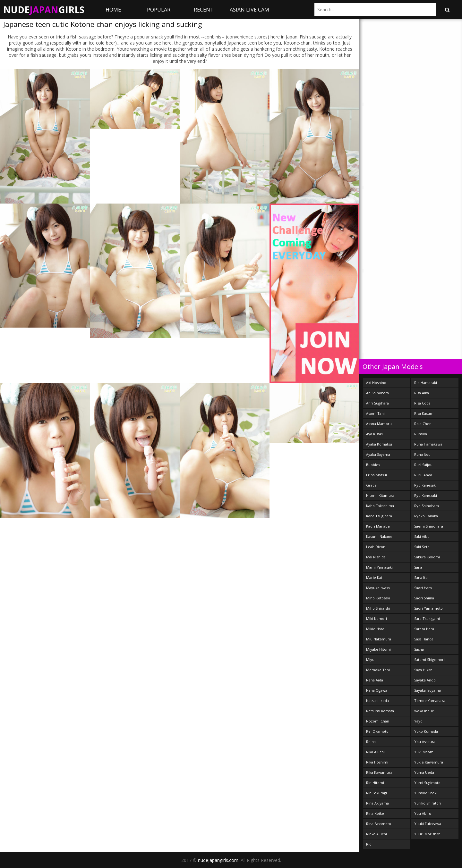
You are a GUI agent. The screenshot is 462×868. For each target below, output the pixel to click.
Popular (159, 10)
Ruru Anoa (423, 475)
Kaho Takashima (380, 506)
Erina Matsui (376, 475)
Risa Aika (422, 393)
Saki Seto (422, 547)
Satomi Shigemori (429, 659)
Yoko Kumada (426, 731)
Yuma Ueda (424, 772)
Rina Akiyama (377, 803)
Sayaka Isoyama (428, 690)
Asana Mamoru (379, 424)
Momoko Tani (378, 670)
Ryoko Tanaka (426, 516)
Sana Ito (421, 577)
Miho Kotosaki (378, 598)
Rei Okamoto (377, 731)
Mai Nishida (376, 557)
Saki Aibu (422, 536)
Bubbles (373, 465)
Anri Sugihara (377, 403)
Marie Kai (374, 577)
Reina (371, 742)
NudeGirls (44, 10)
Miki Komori (376, 618)
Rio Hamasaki (426, 383)
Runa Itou (422, 454)
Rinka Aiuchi (376, 834)
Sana (418, 567)
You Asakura (425, 742)
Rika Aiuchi (375, 752)
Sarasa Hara (424, 629)
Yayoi (419, 721)
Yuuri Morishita (427, 834)
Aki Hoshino (376, 383)
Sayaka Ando (425, 680)
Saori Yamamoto (428, 608)
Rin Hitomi (375, 783)
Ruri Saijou (423, 465)
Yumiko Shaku (426, 793)
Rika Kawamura (379, 772)
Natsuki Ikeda (377, 701)
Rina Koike (375, 813)
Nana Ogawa (377, 690)
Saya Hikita (423, 670)
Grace (371, 485)
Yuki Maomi (424, 752)
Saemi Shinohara (429, 526)
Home (113, 10)
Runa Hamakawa (428, 444)
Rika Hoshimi (377, 762)
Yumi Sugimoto (427, 783)
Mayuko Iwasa (378, 588)
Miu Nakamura (379, 639)
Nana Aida (375, 680)
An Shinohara (377, 393)
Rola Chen (423, 424)
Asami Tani (375, 413)
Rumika (421, 434)
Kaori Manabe (378, 526)
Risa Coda (422, 403)
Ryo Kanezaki (426, 495)
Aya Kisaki (374, 434)
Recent (204, 10)
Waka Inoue (424, 711)
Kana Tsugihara (379, 516)
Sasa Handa (424, 639)
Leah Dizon (376, 547)
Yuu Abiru (423, 813)
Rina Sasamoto (379, 824)
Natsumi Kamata (380, 711)
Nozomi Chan (378, 721)
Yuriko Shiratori (428, 803)
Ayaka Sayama (378, 454)
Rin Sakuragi (376, 793)
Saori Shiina (424, 598)
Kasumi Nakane (379, 536)
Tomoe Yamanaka (430, 701)
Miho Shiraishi (378, 608)
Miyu (370, 659)
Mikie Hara (375, 629)
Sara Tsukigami (427, 618)
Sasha (419, 649)
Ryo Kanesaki (425, 485)
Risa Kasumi (424, 413)
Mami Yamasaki (379, 567)
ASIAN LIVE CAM (249, 10)
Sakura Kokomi (427, 557)
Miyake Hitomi (378, 649)
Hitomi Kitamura (380, 495)
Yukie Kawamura (429, 762)
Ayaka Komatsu (379, 444)
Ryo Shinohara (427, 506)
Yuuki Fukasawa (428, 824)
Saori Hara (423, 588)
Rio (369, 844)
